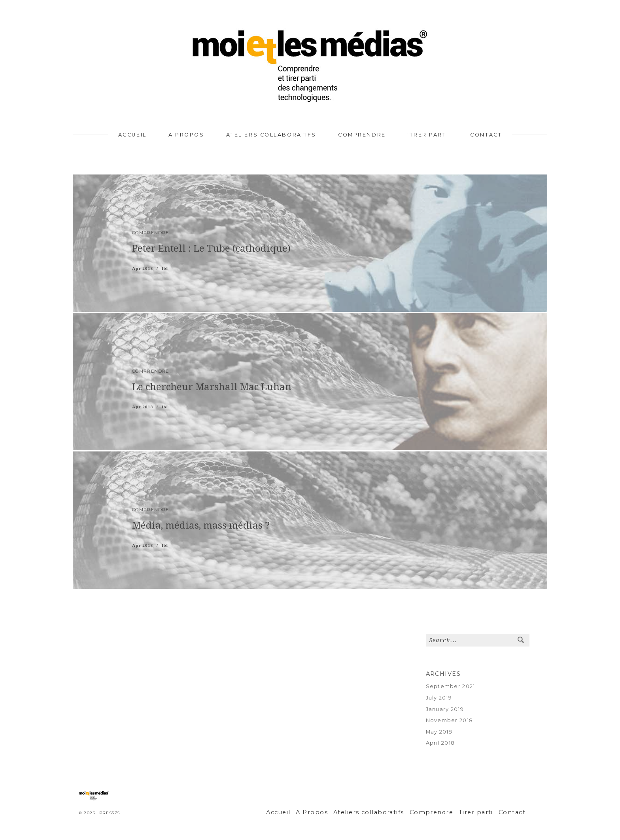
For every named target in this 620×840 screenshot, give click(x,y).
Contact (486, 135)
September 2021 (451, 686)
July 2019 (439, 698)
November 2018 (450, 720)
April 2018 (440, 743)
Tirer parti (428, 135)
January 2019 (445, 709)
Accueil (132, 135)
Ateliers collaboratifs (271, 135)
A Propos (186, 135)
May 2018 (439, 732)
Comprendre (362, 135)
